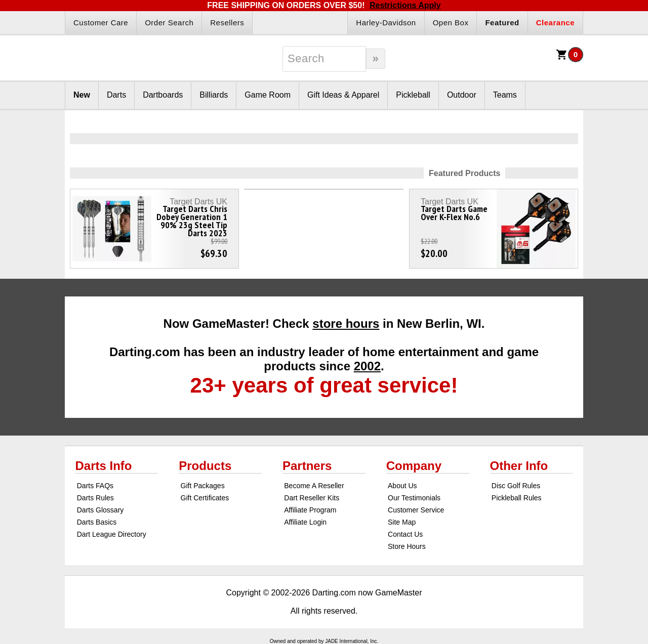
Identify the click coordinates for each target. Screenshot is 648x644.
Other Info (519, 466)
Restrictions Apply (405, 5)
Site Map (402, 522)
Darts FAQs (95, 486)
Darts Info (103, 466)
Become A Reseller (314, 486)
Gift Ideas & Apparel (343, 95)
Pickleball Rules (517, 498)
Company (414, 466)
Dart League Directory (112, 534)
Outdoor (462, 95)
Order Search (169, 23)
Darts (116, 95)
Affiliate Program (310, 510)
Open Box (451, 23)
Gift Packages (203, 486)
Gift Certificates (205, 498)
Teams (505, 95)
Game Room (268, 95)
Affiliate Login (305, 522)
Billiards (214, 95)
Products (205, 466)
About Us (402, 486)
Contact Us (405, 534)
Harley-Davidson (386, 23)
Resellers (227, 23)
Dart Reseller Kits (312, 498)
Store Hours (407, 546)
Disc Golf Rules (516, 486)
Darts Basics (97, 522)
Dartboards (163, 95)
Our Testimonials (414, 498)
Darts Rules (95, 498)
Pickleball (413, 95)
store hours (346, 324)
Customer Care (101, 23)
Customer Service (416, 510)
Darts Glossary (100, 510)
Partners (307, 466)
